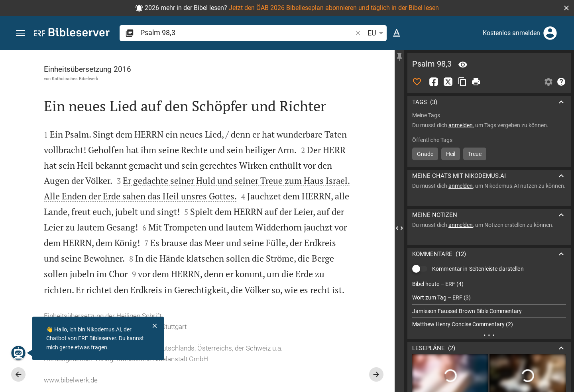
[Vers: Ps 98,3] (463, 65)
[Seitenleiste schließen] (399, 228)
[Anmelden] (550, 33)
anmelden (461, 125)
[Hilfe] (561, 82)
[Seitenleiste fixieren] (399, 57)
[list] (489, 304)
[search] (247, 33)
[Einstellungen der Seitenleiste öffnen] (548, 82)
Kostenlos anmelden (511, 33)
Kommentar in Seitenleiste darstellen (478, 269)
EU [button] (377, 33)
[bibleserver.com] (72, 34)
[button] (566, 8)
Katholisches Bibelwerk (75, 79)
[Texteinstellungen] (397, 33)
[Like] (417, 82)
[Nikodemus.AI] (18, 353)
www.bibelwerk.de (71, 380)
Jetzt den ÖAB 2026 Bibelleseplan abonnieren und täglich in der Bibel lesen (334, 8)
